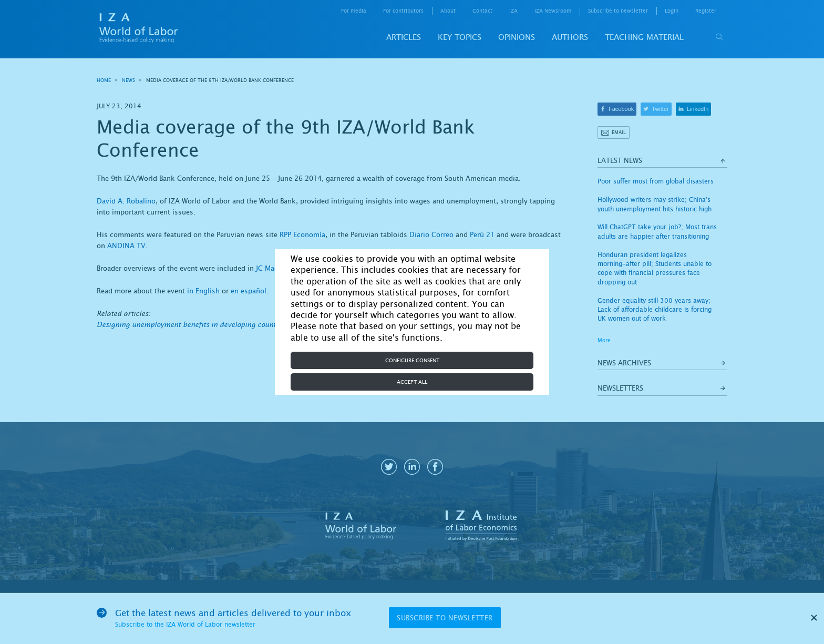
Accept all (412, 382)
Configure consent (412, 360)
